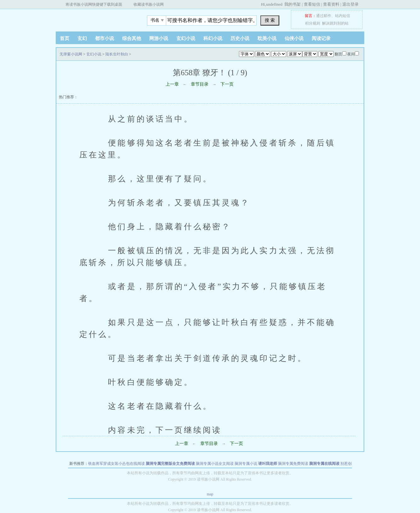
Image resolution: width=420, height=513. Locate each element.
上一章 (172, 84)
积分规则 (313, 23)
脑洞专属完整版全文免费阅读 (170, 464)
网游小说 (159, 38)
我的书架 (292, 4)
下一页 (227, 84)
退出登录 (350, 4)
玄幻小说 (186, 38)
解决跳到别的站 (335, 23)
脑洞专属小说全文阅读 (215, 464)
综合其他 (132, 38)
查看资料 (331, 4)
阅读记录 (321, 38)
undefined (274, 4)
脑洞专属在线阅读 (324, 464)
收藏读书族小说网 (149, 4)
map (210, 494)
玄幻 (82, 38)
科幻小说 (213, 38)
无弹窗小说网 (95, 19)
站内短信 (343, 16)
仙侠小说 (294, 38)
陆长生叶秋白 (117, 54)
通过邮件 (324, 16)
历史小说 (240, 38)
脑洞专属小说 (246, 464)
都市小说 (105, 38)
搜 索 (270, 20)
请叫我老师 (268, 464)
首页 (65, 38)
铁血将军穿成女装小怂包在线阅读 (116, 464)
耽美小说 (267, 38)
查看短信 (312, 4)
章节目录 (200, 84)
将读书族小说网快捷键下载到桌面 (94, 4)
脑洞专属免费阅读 (293, 464)
